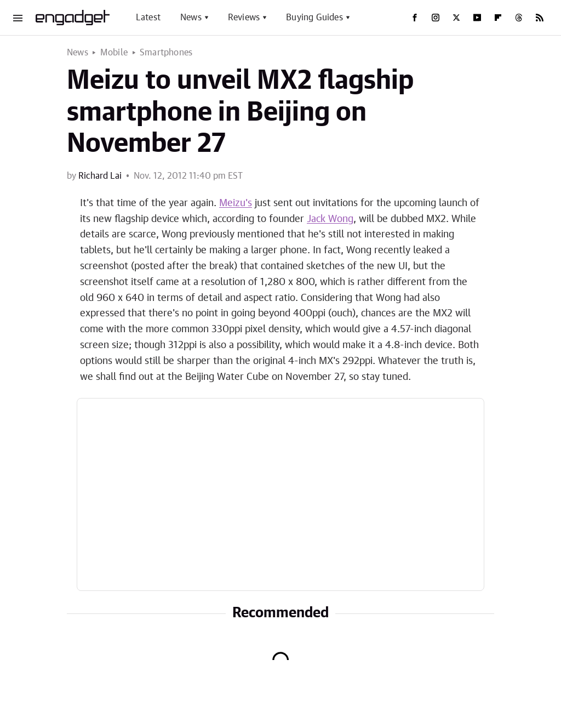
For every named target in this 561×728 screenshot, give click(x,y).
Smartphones (166, 53)
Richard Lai (100, 176)
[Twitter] (456, 18)
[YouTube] (477, 18)
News (191, 18)
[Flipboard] (498, 18)
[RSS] (540, 18)
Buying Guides (314, 18)
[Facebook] (415, 18)
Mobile (114, 53)
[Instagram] (436, 18)
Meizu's (236, 203)
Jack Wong (330, 219)
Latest (148, 18)
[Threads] (519, 18)
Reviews (244, 18)
